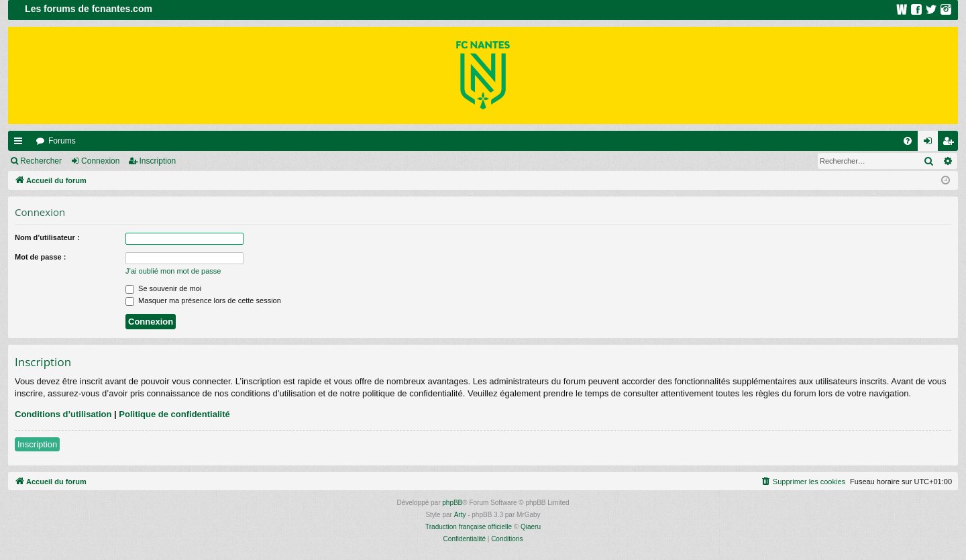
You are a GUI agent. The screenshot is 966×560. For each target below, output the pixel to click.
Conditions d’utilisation (63, 414)
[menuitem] (908, 141)
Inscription (158, 161)
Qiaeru (531, 527)
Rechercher (41, 161)
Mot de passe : (40, 257)
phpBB (452, 503)
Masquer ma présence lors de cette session (203, 300)
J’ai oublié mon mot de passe (173, 271)
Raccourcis (21, 144)
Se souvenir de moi (163, 288)
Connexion (100, 161)
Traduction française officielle (469, 527)
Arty (460, 515)
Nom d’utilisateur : (47, 237)
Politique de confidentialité (174, 414)
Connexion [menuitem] (931, 144)
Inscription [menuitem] (951, 144)
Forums (62, 141)
